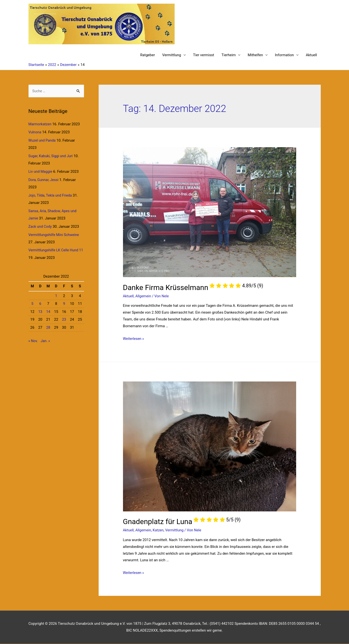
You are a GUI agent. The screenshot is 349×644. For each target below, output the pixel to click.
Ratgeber (148, 55)
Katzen (159, 530)
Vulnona (35, 132)
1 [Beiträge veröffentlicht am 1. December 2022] (56, 296)
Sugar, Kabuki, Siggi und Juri (51, 156)
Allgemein (144, 296)
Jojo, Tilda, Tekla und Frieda (51, 195)
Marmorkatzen (40, 124)
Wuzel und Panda (42, 141)
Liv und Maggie (41, 172)
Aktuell (311, 55)
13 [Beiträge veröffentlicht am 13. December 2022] (40, 311)
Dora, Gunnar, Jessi (44, 180)
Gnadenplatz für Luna (182, 522)
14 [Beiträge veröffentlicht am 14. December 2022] (48, 311)
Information (284, 55)
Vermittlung (172, 55)
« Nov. (33, 341)
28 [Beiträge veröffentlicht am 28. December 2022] (48, 327)
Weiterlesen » (134, 339)
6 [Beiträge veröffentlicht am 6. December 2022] (40, 304)
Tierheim (229, 55)
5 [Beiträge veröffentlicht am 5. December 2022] (32, 304)
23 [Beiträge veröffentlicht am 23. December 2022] (64, 319)
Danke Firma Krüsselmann (193, 288)
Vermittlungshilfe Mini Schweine (55, 235)
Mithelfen (255, 55)
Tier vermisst (204, 55)
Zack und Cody (41, 227)
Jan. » (46, 341)
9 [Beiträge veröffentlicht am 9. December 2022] (64, 304)
